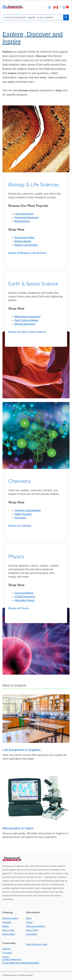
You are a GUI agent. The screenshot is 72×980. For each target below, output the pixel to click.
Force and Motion (24, 593)
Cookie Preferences (12, 959)
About (29, 918)
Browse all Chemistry (20, 526)
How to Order (8, 930)
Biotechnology (22, 221)
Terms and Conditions (35, 926)
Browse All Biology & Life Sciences (27, 253)
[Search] (34, 17)
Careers (6, 957)
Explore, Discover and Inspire (33, 38)
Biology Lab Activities (26, 245)
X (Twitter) (7, 953)
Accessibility (32, 934)
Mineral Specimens (25, 324)
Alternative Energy (25, 600)
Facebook (6, 949)
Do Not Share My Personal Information (21, 963)
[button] (49, 7)
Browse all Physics (19, 608)
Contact (29, 922)
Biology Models (23, 241)
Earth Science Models (26, 320)
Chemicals (20, 518)
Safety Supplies (23, 514)
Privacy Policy (32, 930)
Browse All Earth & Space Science (27, 332)
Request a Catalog (10, 918)
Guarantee (7, 922)
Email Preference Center (37, 944)
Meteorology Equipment (27, 317)
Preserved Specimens (27, 217)
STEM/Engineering (25, 597)
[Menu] (4, 7)
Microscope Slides (24, 238)
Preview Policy (9, 934)
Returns (6, 926)
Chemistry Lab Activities (28, 510)
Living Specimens (24, 214)
